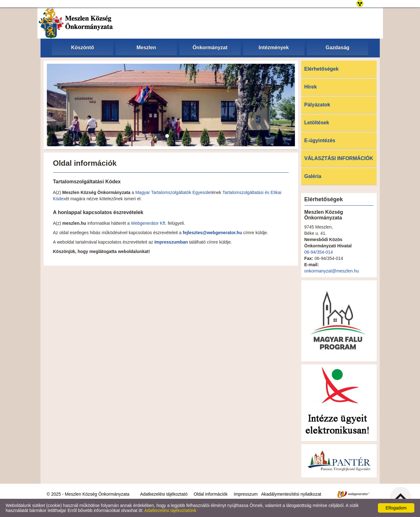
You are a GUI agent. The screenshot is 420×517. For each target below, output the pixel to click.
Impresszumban (171, 242)
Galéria (313, 176)
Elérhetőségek (322, 69)
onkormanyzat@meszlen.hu (332, 271)
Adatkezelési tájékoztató (164, 494)
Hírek (311, 87)
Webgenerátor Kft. (149, 223)
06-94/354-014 (319, 252)
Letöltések (317, 123)
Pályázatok (317, 105)
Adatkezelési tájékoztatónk (170, 510)
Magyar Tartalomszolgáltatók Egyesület (174, 192)
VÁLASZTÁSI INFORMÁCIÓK (339, 158)
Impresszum (246, 494)
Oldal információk (210, 494)
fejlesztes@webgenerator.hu (213, 233)
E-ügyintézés (320, 140)
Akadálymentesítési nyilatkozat (291, 494)
